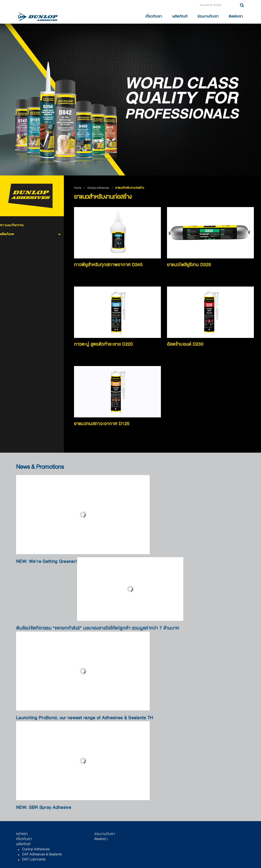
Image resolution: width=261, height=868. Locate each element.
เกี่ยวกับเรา (154, 16)
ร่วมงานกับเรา (208, 16)
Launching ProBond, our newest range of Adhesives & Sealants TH (85, 718)
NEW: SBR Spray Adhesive (44, 808)
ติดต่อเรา (236, 16)
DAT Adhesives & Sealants (42, 854)
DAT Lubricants (34, 859)
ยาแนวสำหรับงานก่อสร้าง (130, 188)
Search (242, 5)
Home (78, 188)
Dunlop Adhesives (99, 188)
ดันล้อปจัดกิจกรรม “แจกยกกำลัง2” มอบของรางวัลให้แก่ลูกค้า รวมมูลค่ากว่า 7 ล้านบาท (98, 628)
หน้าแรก (22, 834)
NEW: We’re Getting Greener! (47, 562)
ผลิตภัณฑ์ (180, 16)
